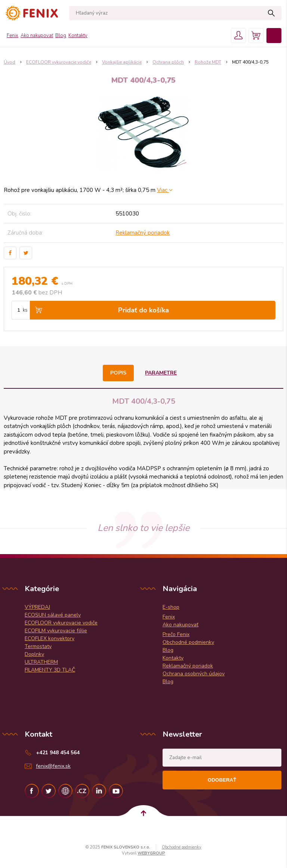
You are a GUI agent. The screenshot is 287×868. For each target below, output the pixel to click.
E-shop (171, 607)
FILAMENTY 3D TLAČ (50, 670)
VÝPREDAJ (37, 607)
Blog (61, 36)
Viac (165, 190)
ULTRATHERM (41, 662)
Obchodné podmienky (188, 642)
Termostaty (38, 646)
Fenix (13, 36)
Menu (274, 36)
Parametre (161, 373)
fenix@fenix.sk (53, 766)
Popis (118, 373)
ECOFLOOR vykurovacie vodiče (61, 623)
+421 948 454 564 (58, 753)
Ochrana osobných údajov (194, 674)
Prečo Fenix (176, 634)
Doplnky (34, 654)
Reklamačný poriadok (143, 233)
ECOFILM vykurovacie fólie (56, 631)
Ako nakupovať (37, 36)
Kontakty (78, 36)
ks (25, 310)
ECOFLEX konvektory (50, 638)
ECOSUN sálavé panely (53, 615)
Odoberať (222, 780)
